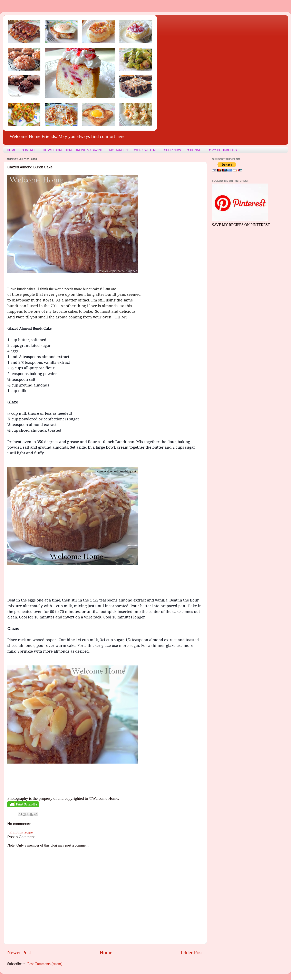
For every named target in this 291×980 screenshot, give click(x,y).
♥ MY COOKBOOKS (223, 150)
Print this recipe (21, 832)
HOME (12, 150)
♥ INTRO (29, 150)
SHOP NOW (172, 150)
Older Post (192, 953)
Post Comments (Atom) (45, 964)
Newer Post (19, 953)
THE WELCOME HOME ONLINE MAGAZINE (72, 150)
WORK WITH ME (146, 150)
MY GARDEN (119, 150)
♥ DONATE (195, 150)
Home (106, 953)
